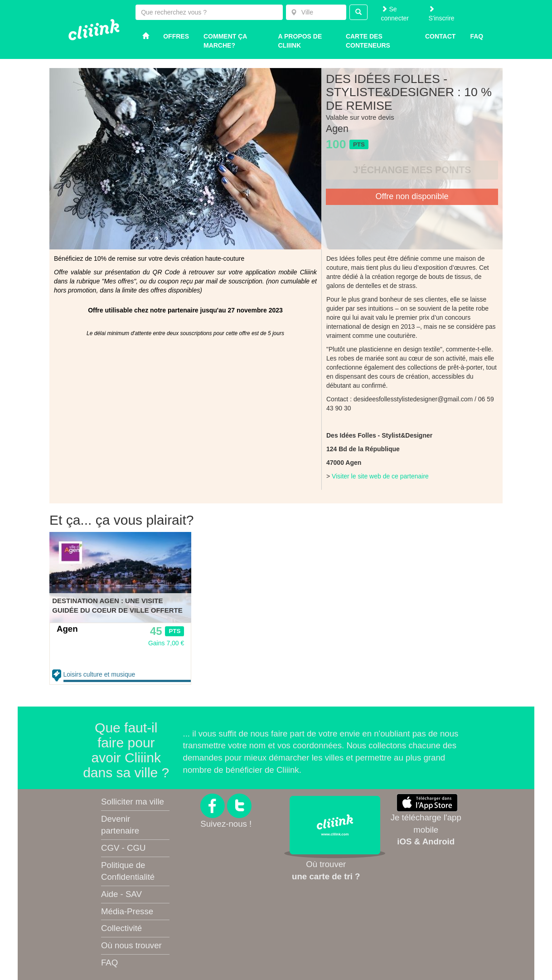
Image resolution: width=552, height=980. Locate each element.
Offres (176, 36)
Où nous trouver (131, 945)
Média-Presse (127, 911)
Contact (440, 36)
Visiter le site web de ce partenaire (380, 476)
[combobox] (316, 12)
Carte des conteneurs (368, 41)
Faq (477, 36)
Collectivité (121, 928)
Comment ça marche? (225, 41)
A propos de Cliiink (300, 41)
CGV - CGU (123, 848)
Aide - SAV (121, 894)
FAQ (109, 963)
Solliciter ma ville (133, 802)
